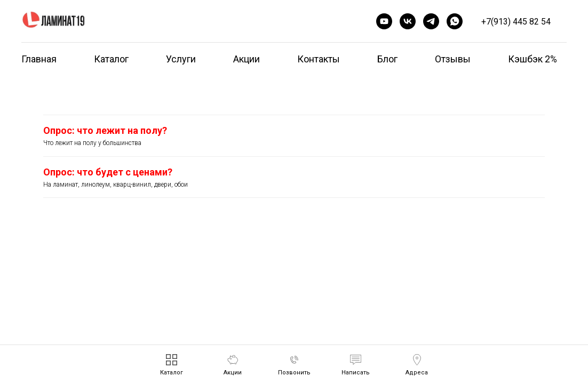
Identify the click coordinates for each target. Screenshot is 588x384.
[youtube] (384, 21)
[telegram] (431, 21)
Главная (39, 59)
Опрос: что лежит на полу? (105, 130)
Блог (387, 59)
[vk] (408, 21)
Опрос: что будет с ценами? (108, 172)
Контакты (319, 59)
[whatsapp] (455, 21)
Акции (247, 59)
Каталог (111, 59)
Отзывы (453, 59)
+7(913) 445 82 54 (516, 22)
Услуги (181, 59)
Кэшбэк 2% (533, 59)
